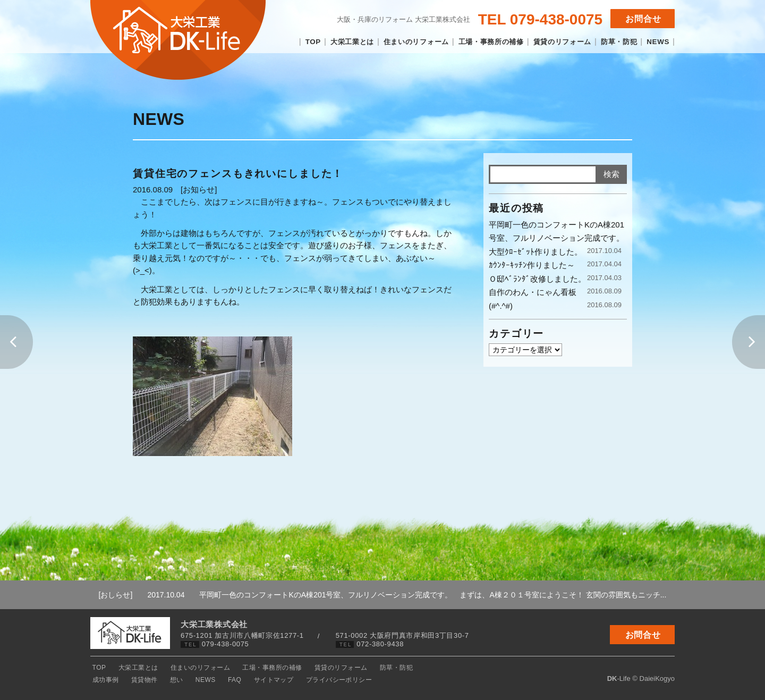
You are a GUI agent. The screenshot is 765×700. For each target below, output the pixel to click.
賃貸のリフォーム (562, 42)
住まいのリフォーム (416, 42)
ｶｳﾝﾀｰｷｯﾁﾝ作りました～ (532, 265)
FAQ (527, 668)
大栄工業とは (352, 42)
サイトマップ (563, 668)
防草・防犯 (619, 42)
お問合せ (643, 19)
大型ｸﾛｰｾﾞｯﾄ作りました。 (535, 252)
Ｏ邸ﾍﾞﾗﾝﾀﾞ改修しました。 (537, 279)
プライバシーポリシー (624, 668)
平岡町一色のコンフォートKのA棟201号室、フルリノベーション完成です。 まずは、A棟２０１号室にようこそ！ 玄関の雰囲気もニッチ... (407, 595)
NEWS (658, 42)
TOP (313, 42)
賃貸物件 (449, 668)
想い (477, 668)
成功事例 (414, 668)
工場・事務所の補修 (491, 42)
